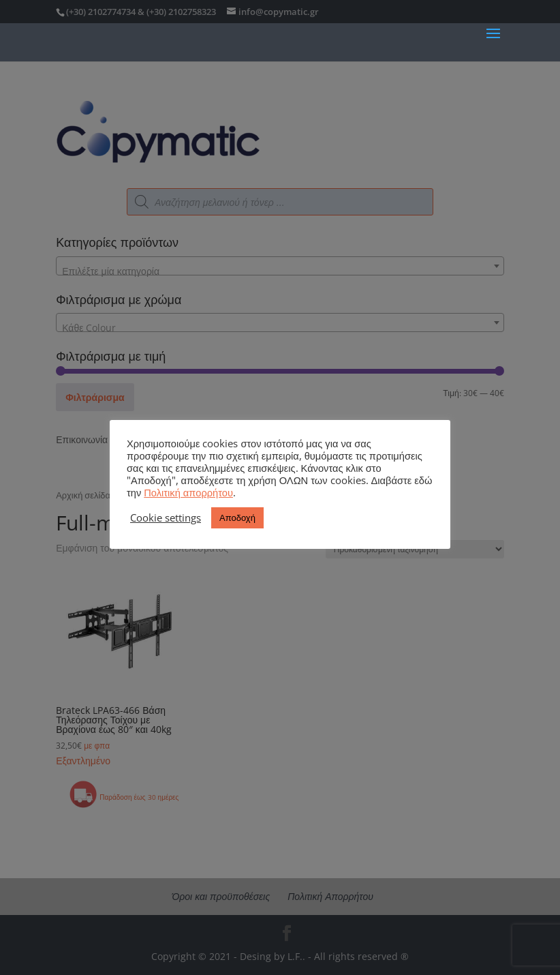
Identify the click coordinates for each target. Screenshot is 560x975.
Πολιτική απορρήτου (188, 492)
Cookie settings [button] (166, 517)
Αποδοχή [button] (237, 517)
